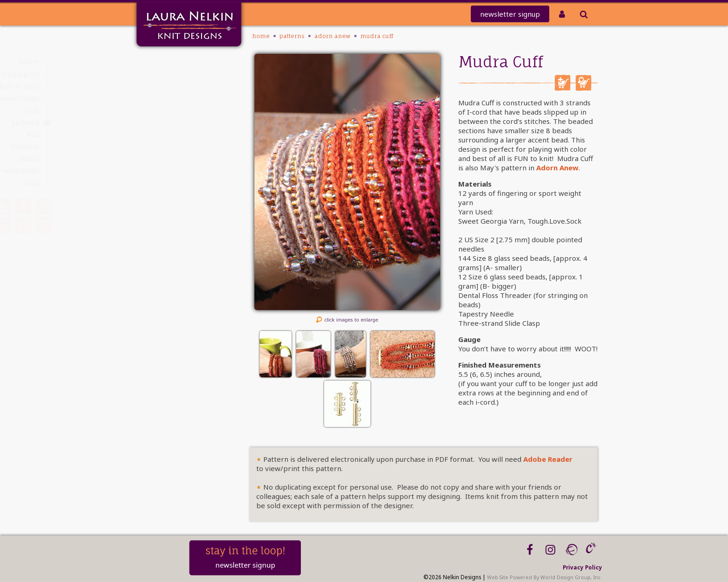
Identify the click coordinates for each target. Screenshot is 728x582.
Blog (172, 183)
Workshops (162, 171)
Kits (174, 134)
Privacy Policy (582, 567)
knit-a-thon (160, 86)
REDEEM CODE (157, 98)
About (170, 158)
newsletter (510, 14)
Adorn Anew (332, 36)
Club (172, 110)
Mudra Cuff (377, 36)
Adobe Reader (548, 459)
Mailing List (160, 74)
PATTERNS (166, 122)
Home (170, 62)
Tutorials (166, 146)
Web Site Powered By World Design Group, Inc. (545, 577)
